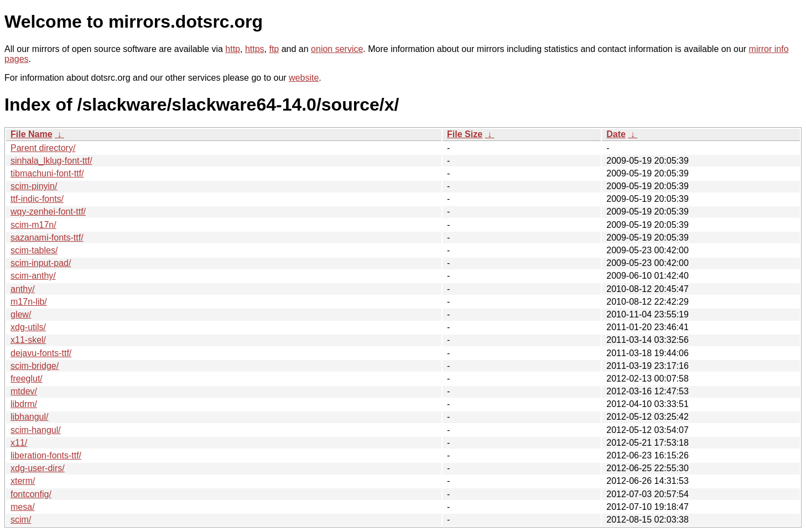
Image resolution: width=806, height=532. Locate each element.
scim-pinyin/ (34, 186)
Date (616, 134)
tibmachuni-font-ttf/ (47, 173)
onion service (337, 49)
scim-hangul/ (36, 430)
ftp (274, 49)
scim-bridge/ (35, 366)
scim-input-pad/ (41, 263)
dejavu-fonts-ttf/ (41, 353)
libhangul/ (30, 417)
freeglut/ (27, 379)
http (233, 49)
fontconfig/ (31, 494)
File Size (465, 134)
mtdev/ (24, 391)
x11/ (19, 443)
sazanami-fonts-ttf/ (47, 238)
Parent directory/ (43, 148)
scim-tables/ (34, 250)
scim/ (21, 520)
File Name (32, 134)
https (255, 49)
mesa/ (23, 507)
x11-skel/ (28, 340)
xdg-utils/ (28, 327)
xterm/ (23, 481)
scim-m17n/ (33, 225)
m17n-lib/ (29, 302)
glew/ (21, 314)
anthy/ (23, 289)
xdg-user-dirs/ (38, 468)
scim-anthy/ (33, 276)
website (304, 78)
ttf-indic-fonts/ (37, 199)
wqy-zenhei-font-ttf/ (48, 212)
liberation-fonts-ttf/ (46, 455)
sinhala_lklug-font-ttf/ (51, 161)
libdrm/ (24, 404)
